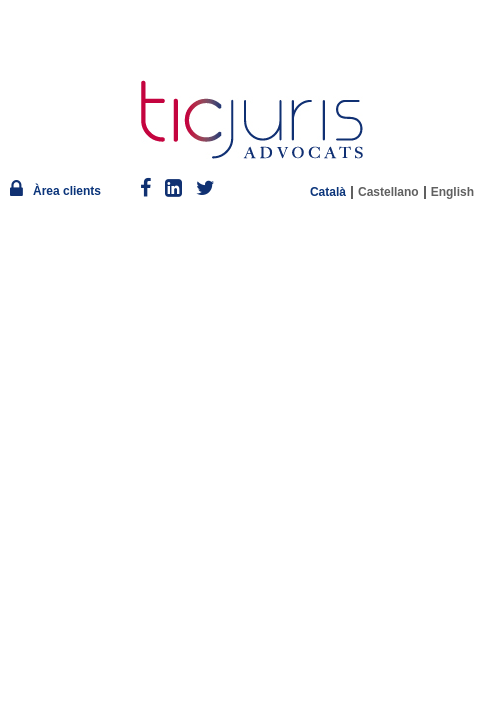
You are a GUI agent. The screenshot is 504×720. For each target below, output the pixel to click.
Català (328, 192)
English (452, 192)
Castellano (388, 192)
